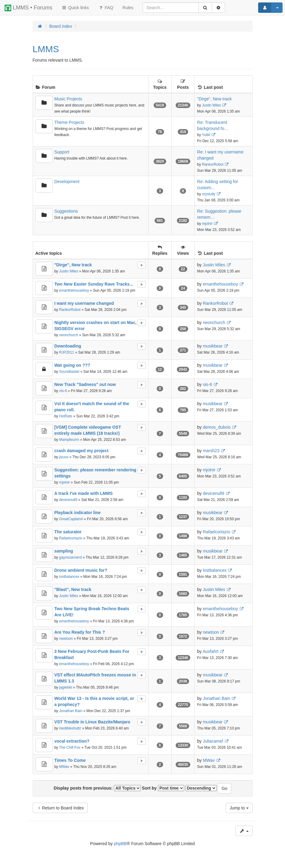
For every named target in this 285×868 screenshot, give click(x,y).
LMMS (46, 49)
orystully (209, 194)
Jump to (239, 808)
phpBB (120, 844)
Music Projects (68, 99)
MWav (64, 767)
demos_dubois (217, 427)
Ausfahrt (210, 651)
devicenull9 (68, 500)
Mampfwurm (69, 440)
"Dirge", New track (214, 99)
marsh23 (211, 451)
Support (62, 152)
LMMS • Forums (28, 8)
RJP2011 (67, 352)
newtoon (66, 639)
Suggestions (66, 211)
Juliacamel (213, 741)
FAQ (106, 8)
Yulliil (206, 135)
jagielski (66, 687)
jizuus (64, 457)
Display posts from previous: (97, 788)
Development (67, 182)
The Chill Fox (70, 747)
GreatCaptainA (71, 519)
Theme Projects (69, 122)
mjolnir (207, 224)
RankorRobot (213, 164)
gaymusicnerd (71, 557)
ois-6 (63, 391)
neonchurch (69, 335)
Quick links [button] (75, 8)
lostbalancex (69, 577)
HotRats (66, 416)
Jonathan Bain (71, 711)
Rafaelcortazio (71, 538)
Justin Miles (211, 105)
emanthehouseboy (74, 290)
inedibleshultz (70, 728)
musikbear (213, 346)
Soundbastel (69, 372)
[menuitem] (128, 8)
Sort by (163, 788)
